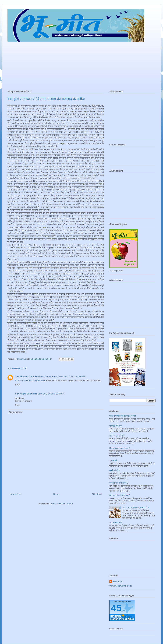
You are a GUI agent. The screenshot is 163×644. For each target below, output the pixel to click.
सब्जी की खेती (114, 470)
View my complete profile (121, 586)
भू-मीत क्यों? (114, 461)
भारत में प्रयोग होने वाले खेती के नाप (123, 416)
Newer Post (15, 494)
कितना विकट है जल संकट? (120, 448)
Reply (18, 385)
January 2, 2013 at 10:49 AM (51, 394)
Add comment (16, 412)
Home (56, 494)
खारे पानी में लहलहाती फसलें (120, 495)
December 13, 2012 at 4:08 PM (72, 376)
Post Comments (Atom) (62, 504)
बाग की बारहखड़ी (116, 523)
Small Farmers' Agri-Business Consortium (36, 376)
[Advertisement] (81, 65)
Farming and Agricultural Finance (30, 380)
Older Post (97, 494)
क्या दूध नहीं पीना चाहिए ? (119, 483)
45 (116, 608)
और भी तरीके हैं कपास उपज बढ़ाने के (136, 508)
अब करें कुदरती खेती (117, 436)
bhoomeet (117, 582)
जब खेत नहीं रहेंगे (116, 426)
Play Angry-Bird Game (26, 394)
